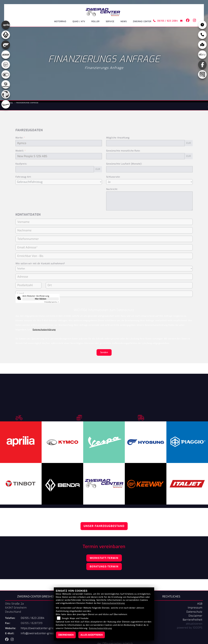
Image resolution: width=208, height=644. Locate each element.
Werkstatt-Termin (104, 558)
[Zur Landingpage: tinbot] (6, 94)
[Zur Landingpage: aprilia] (6, 25)
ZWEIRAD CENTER (142, 22)
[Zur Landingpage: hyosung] (6, 45)
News (124, 22)
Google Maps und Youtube (75, 618)
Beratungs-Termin (104, 567)
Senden (104, 352)
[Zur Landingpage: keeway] (6, 65)
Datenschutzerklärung (44, 330)
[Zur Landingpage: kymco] (6, 74)
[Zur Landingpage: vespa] (6, 104)
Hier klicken (41, 299)
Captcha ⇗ (52, 302)
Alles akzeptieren (92, 635)
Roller (95, 22)
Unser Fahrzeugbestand (104, 526)
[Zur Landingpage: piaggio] (6, 84)
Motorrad (60, 22)
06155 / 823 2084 (165, 21)
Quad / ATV (79, 22)
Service (110, 22)
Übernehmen (66, 635)
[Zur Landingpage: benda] (6, 35)
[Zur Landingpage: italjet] (6, 55)
